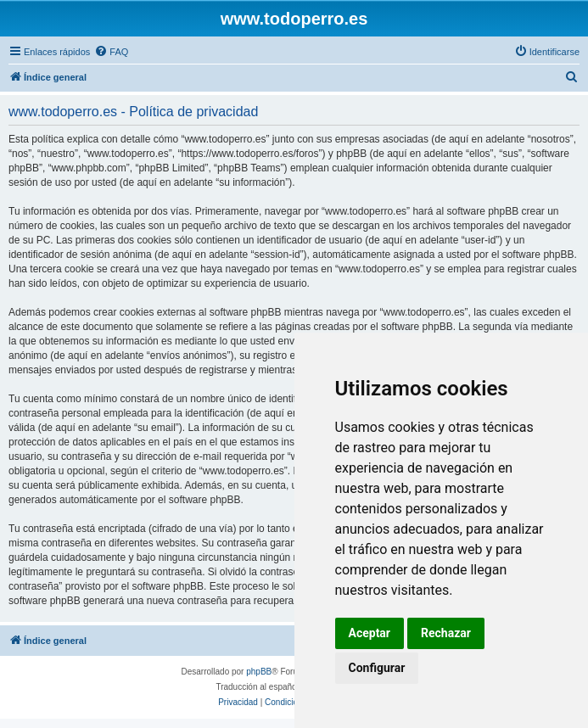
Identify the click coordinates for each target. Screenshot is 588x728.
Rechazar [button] (446, 633)
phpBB (259, 672)
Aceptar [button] (370, 633)
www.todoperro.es (294, 19)
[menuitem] (111, 52)
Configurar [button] (377, 668)
